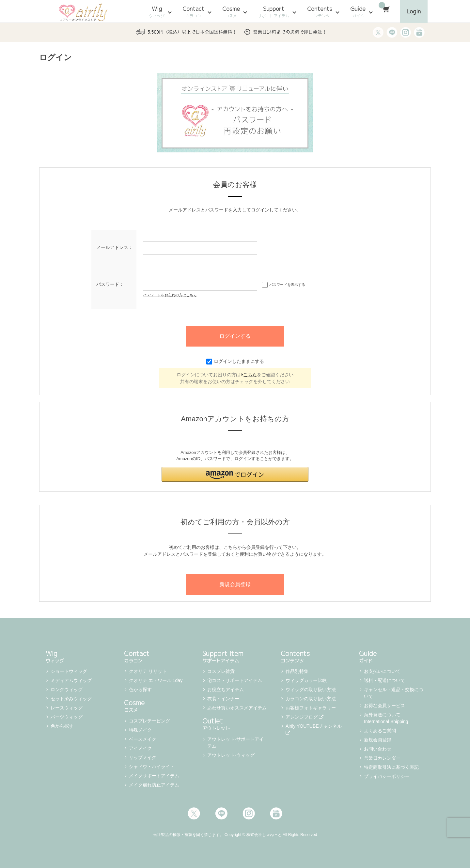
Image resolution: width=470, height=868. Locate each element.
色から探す (62, 726)
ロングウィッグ (67, 690)
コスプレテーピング (149, 721)
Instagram (249, 814)
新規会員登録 (378, 740)
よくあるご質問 (380, 731)
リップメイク (143, 757)
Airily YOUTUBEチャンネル (314, 729)
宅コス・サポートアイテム (235, 680)
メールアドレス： (115, 247)
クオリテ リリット (148, 671)
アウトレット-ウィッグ (231, 755)
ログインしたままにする (235, 361)
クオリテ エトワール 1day (156, 680)
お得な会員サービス (384, 705)
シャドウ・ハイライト (152, 767)
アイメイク (140, 748)
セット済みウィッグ (71, 699)
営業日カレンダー (382, 758)
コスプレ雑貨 (221, 671)
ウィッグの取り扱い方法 (311, 690)
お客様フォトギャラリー (311, 708)
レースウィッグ (67, 708)
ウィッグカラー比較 (306, 680)
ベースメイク (143, 739)
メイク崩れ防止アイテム (154, 785)
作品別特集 (297, 671)
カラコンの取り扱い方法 (311, 699)
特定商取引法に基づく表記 (391, 767)
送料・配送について (384, 680)
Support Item (235, 656)
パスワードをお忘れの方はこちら (170, 295)
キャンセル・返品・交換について (394, 693)
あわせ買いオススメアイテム (237, 708)
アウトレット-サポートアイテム (235, 743)
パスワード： (110, 284)
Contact (193, 12)
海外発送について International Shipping (386, 718)
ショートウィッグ (69, 671)
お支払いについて (382, 671)
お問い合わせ (378, 749)
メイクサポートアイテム (154, 776)
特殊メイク (140, 730)
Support (274, 12)
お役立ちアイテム (226, 690)
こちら (249, 375)
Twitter (194, 814)
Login (414, 11)
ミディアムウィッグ (71, 680)
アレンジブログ (305, 717)
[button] (235, 474)
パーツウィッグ (67, 717)
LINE (221, 814)
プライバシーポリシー (387, 776)
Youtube (276, 814)
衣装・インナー (223, 699)
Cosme (231, 12)
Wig (157, 12)
